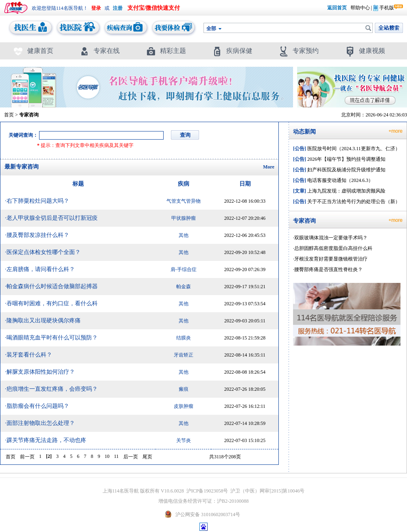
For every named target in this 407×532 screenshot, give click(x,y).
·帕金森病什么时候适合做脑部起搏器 (51, 286)
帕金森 (184, 287)
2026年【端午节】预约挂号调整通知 (339, 159)
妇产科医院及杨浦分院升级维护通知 (339, 170)
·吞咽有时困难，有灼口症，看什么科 (51, 303)
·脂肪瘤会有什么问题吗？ (37, 406)
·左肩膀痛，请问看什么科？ (40, 269)
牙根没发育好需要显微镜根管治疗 (331, 259)
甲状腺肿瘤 (184, 218)
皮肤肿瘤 (184, 406)
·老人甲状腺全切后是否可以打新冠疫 (51, 218)
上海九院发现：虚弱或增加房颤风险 (339, 191)
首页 (9, 115)
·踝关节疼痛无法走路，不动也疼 (46, 440)
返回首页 (337, 8)
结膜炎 (184, 338)
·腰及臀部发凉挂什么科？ (37, 235)
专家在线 (100, 51)
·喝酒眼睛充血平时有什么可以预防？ (51, 338)
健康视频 (365, 51)
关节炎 (184, 440)
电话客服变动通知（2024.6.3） (333, 180)
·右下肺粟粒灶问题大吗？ (37, 201)
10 (107, 456)
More (269, 167)
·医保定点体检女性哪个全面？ (43, 252)
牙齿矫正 (184, 355)
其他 (184, 235)
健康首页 (33, 51)
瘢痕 (184, 389)
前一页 (27, 457)
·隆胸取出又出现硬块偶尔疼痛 (43, 321)
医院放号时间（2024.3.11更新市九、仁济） (347, 149)
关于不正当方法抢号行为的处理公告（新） (347, 201)
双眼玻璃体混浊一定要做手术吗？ (331, 238)
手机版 (384, 8)
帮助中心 (360, 8)
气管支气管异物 (184, 201)
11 (116, 456)
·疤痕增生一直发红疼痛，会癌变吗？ (51, 389)
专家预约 (299, 51)
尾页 (147, 457)
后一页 (131, 457)
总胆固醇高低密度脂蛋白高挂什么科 (333, 248)
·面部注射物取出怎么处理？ (40, 423)
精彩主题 (166, 51)
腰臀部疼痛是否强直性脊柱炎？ (328, 269)
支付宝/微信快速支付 (154, 8)
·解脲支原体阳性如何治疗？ (40, 372)
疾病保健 (232, 51)
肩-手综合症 (184, 269)
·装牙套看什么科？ (28, 355)
